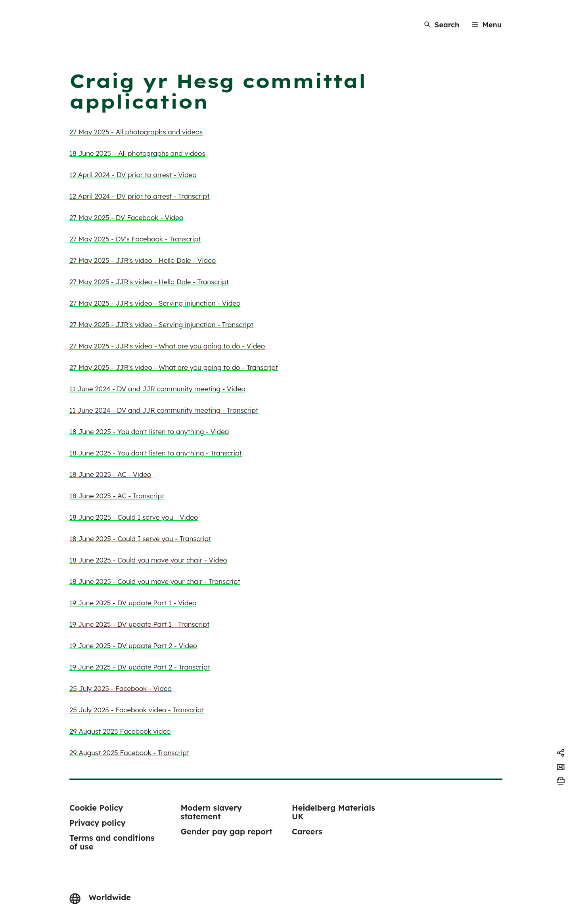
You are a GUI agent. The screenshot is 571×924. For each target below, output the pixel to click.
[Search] (442, 25)
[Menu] (487, 25)
